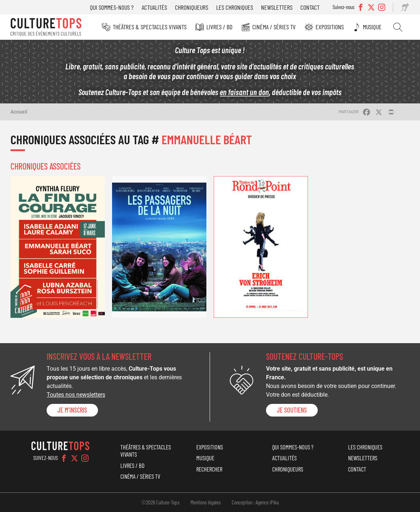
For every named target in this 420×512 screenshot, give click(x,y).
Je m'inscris (72, 410)
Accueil (19, 112)
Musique (372, 27)
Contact (310, 7)
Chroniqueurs (192, 7)
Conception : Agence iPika (255, 502)
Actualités (154, 7)
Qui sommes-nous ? (112, 7)
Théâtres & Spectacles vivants (150, 27)
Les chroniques (235, 7)
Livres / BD (219, 27)
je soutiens (292, 410)
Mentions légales (206, 502)
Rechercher (398, 27)
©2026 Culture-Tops (160, 502)
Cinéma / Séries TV (274, 27)
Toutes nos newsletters (76, 395)
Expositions (330, 27)
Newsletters (277, 7)
